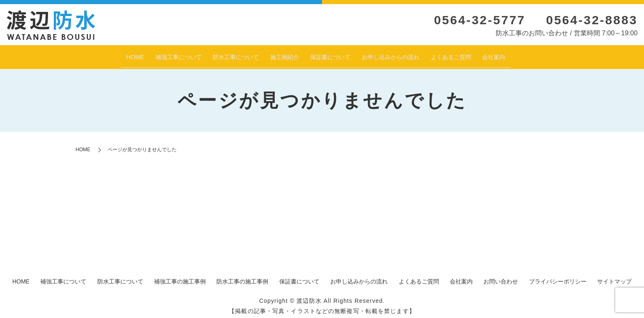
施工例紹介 (277, 55)
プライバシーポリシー (558, 277)
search (556, 55)
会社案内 (529, 55)
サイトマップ (614, 277)
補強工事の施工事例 (180, 277)
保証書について (332, 55)
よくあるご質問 (478, 55)
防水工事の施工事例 (242, 277)
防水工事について (219, 55)
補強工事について (149, 55)
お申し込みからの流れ (405, 55)
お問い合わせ (501, 277)
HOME (99, 55)
